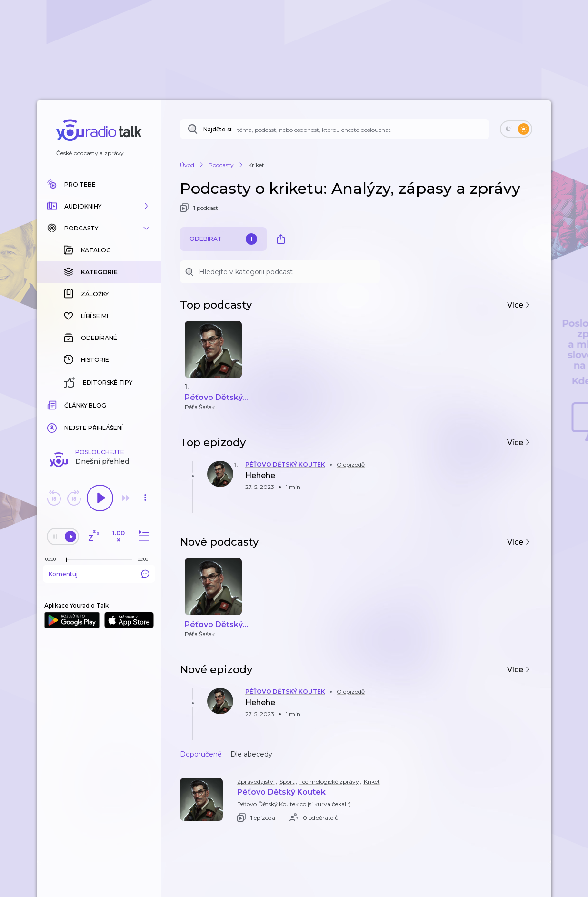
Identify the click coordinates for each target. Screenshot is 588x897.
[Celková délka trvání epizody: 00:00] (145, 559)
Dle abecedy (251, 754)
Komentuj (99, 574)
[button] (99, 206)
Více (519, 305)
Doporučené (201, 754)
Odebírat (223, 239)
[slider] (66, 560)
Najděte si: (218, 129)
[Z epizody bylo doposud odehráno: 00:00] (53, 559)
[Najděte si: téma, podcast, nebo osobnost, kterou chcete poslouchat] (335, 129)
